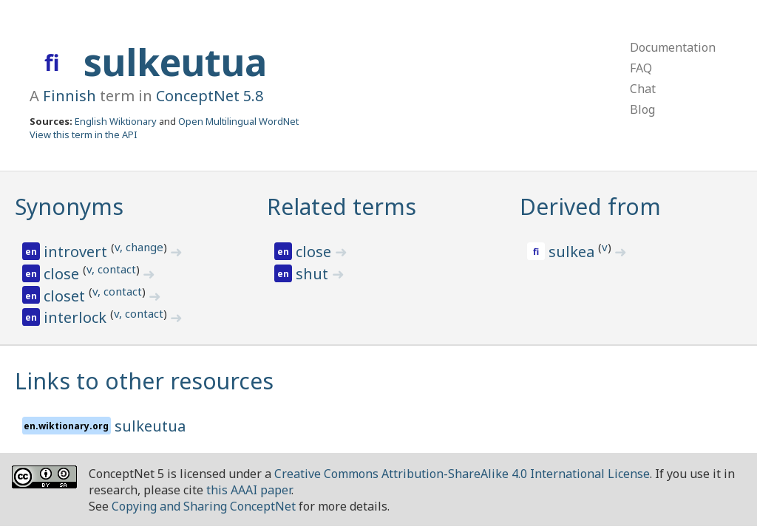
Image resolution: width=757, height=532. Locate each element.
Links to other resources (144, 381)
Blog (642, 109)
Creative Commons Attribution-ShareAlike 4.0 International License (462, 474)
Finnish (69, 96)
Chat (643, 89)
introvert (77, 252)
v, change (139, 247)
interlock (77, 317)
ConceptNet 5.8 (210, 96)
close (63, 274)
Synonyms (69, 207)
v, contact (111, 269)
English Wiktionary (116, 121)
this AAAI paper (249, 490)
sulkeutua (175, 62)
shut (314, 274)
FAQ (641, 68)
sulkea (573, 252)
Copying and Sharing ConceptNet (204, 506)
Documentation (673, 47)
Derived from (590, 207)
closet (66, 296)
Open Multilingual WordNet (238, 121)
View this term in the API (84, 134)
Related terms (342, 207)
